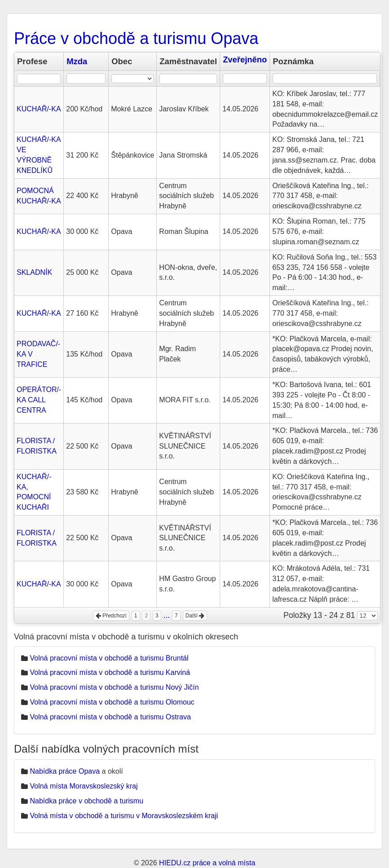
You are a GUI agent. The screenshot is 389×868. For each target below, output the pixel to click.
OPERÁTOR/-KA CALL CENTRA (39, 400)
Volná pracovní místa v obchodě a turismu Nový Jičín (114, 687)
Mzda (77, 61)
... (167, 615)
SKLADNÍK (34, 272)
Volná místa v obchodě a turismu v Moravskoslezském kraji (124, 816)
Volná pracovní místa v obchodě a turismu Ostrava (110, 717)
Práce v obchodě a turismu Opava (136, 38)
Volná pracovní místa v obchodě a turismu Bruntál (109, 658)
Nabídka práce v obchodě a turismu (86, 801)
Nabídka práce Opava (65, 771)
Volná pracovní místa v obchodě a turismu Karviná (110, 672)
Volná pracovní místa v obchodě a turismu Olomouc (112, 702)
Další (195, 616)
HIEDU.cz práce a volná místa (207, 863)
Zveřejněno (245, 59)
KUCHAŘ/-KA (39, 109)
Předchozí (111, 616)
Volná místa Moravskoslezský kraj (84, 786)
